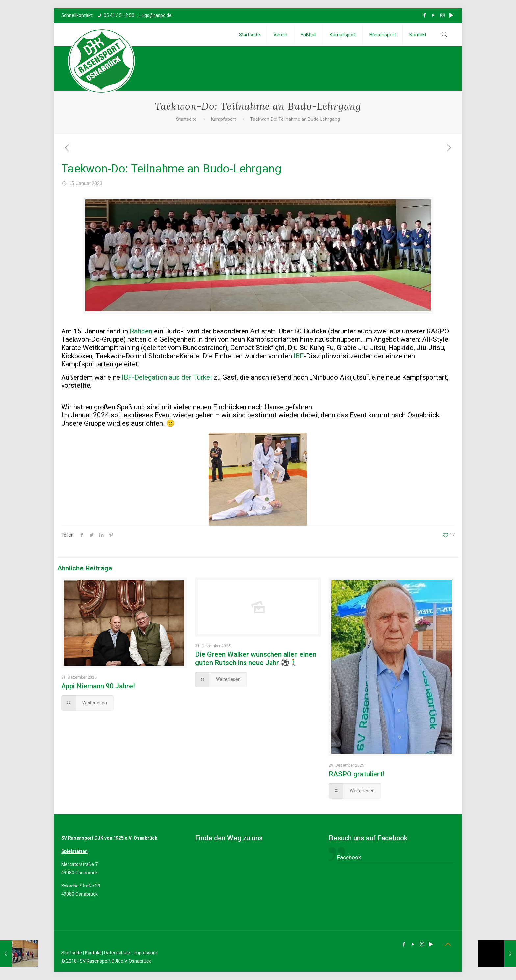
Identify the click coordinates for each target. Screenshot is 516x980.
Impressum (145, 953)
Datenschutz (117, 953)
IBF (299, 356)
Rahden (141, 331)
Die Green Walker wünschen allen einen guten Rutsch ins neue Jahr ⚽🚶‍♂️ (256, 659)
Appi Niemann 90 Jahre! (98, 686)
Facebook (349, 857)
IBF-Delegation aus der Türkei (167, 377)
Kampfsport (223, 119)
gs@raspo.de (158, 15)
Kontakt (93, 953)
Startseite (186, 119)
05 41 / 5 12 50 (119, 15)
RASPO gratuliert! (357, 774)
